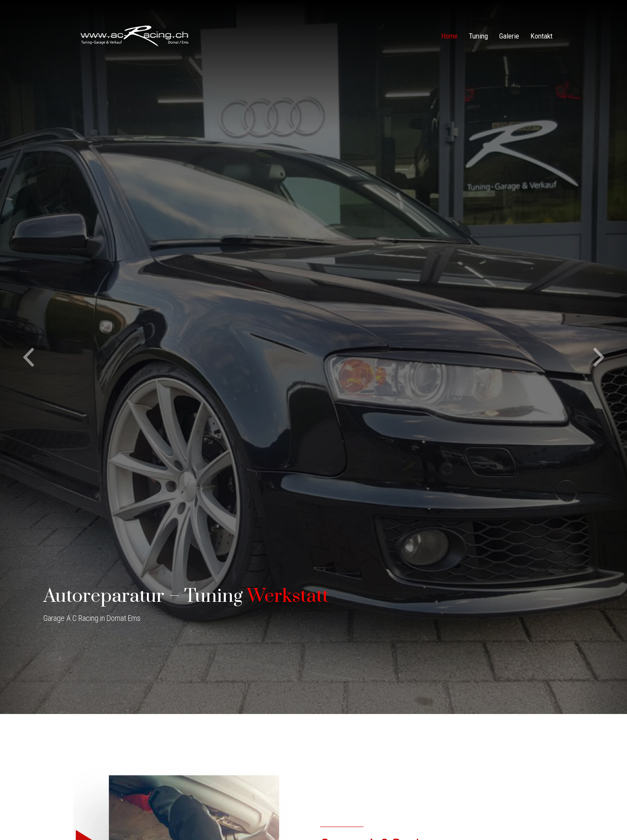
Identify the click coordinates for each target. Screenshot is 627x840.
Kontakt (541, 36)
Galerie (509, 36)
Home (449, 36)
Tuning (478, 36)
